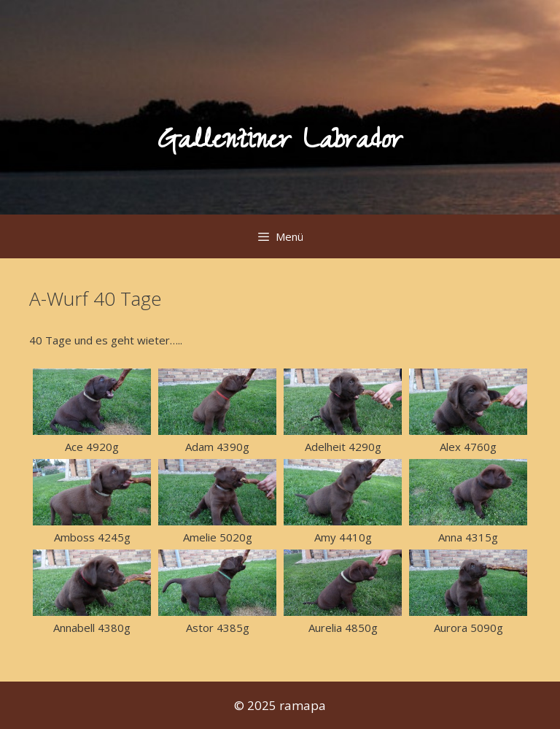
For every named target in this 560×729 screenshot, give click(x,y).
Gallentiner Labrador (280, 143)
